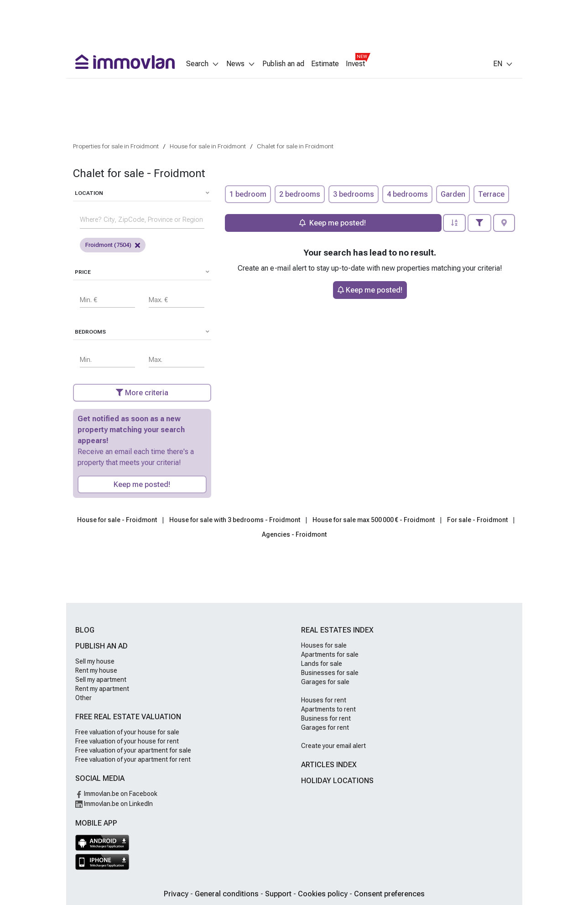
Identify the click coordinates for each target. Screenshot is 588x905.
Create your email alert (333, 746)
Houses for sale (324, 645)
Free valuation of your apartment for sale (133, 750)
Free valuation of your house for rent (127, 741)
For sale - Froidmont (477, 520)
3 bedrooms (354, 194)
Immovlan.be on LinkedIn (114, 804)
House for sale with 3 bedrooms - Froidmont (235, 520)
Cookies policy (324, 894)
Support (279, 894)
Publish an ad (283, 64)
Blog (85, 630)
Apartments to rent (328, 709)
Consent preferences (389, 894)
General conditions (228, 894)
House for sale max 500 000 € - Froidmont (374, 520)
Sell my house (95, 661)
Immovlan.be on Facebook (116, 794)
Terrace (491, 194)
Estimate (325, 64)
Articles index (329, 765)
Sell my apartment (101, 680)
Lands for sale (322, 664)
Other (83, 698)
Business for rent (326, 718)
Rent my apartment (102, 689)
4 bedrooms (407, 194)
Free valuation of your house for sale (127, 732)
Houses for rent (324, 700)
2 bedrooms (300, 194)
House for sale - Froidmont (117, 520)
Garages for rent (325, 727)
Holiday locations (337, 781)
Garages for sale (325, 682)
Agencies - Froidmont (294, 534)
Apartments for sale (330, 654)
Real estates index (337, 630)
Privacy (177, 894)
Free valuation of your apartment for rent (133, 759)
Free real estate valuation (128, 717)
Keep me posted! (142, 484)
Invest (355, 64)
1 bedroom (248, 194)
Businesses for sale (330, 673)
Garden (453, 194)
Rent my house (96, 670)
